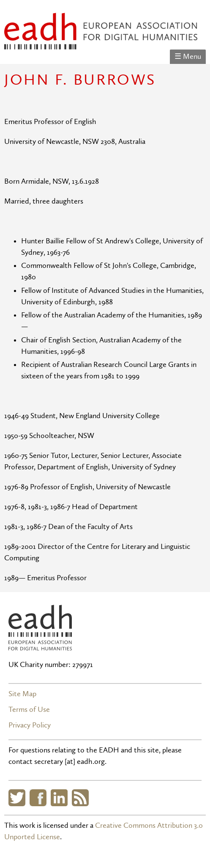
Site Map (22, 694)
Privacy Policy (30, 725)
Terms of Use (29, 710)
